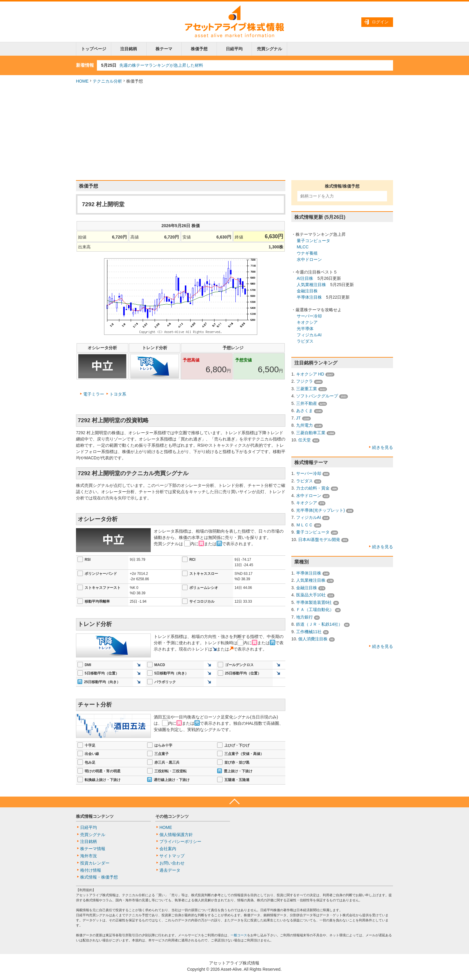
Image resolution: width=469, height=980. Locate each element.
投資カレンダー (95, 863)
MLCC (303, 247)
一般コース (239, 935)
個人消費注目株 (313, 639)
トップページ (94, 49)
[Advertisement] (234, 132)
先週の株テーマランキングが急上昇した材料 (161, 65)
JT (299, 418)
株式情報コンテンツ (95, 816)
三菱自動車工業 (311, 433)
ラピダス (305, 341)
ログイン (380, 22)
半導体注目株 (309, 297)
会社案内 (168, 849)
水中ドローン (309, 259)
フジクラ (304, 381)
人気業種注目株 (311, 285)
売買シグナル (269, 49)
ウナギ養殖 (307, 253)
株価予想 (199, 49)
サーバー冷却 (309, 316)
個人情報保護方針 (176, 835)
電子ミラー (94, 394)
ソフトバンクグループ (317, 396)
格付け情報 (91, 870)
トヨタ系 (118, 394)
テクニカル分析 (107, 81)
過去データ (170, 870)
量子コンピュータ (313, 241)
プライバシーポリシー (180, 841)
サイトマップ (172, 856)
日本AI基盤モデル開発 (319, 540)
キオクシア (307, 322)
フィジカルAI (309, 335)
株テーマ (164, 49)
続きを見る (383, 447)
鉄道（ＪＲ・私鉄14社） (319, 624)
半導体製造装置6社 (314, 602)
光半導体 (305, 329)
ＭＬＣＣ (304, 525)
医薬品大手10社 (311, 595)
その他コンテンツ (172, 816)
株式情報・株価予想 (99, 877)
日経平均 (234, 49)
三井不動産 (307, 403)
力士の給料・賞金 (313, 488)
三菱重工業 (307, 389)
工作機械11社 (309, 632)
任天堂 (304, 440)
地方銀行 (304, 617)
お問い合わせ (172, 863)
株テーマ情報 (93, 849)
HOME (82, 81)
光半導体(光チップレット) (320, 510)
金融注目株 (307, 291)
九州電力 (304, 425)
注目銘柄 (129, 49)
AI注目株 (305, 278)
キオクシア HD (310, 374)
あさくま (304, 411)
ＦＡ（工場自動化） (315, 610)
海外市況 (89, 856)
